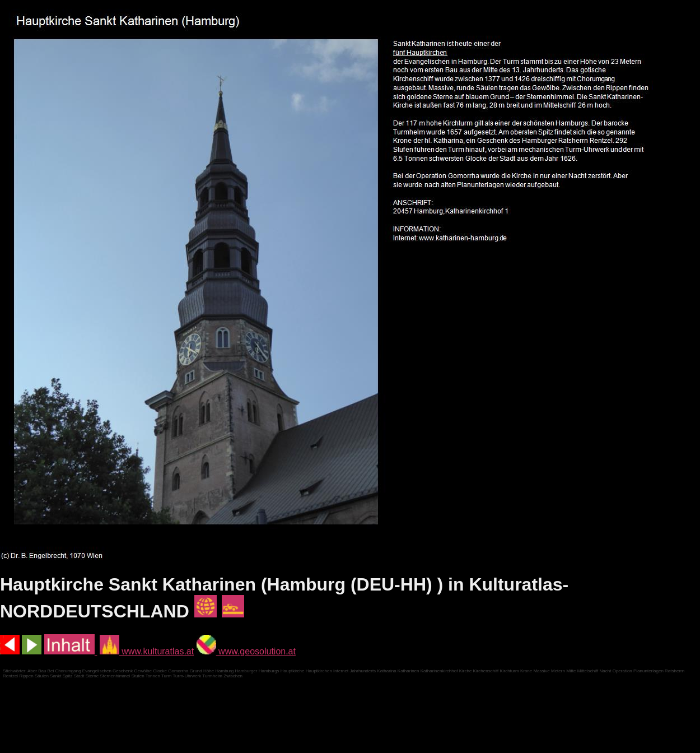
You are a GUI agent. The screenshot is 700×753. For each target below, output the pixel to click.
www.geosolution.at (246, 651)
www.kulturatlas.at (147, 651)
